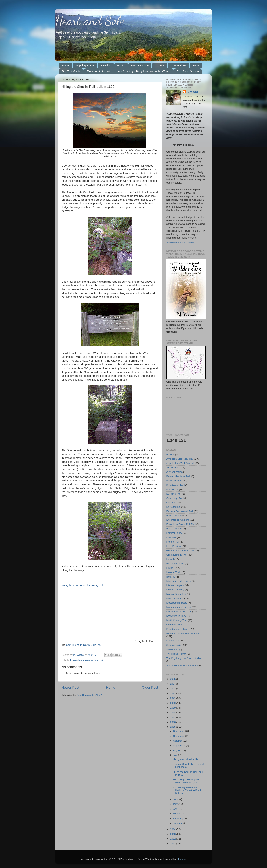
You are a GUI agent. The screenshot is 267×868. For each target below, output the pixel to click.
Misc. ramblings (175, 598)
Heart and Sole (90, 21)
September (180, 745)
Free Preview (174, 546)
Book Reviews (174, 481)
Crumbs (160, 65)
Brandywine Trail (176, 485)
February (178, 818)
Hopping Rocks (85, 65)
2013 (173, 834)
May (176, 804)
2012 (173, 839)
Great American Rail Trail (180, 550)
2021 (173, 698)
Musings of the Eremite (179, 611)
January (178, 823)
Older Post (150, 687)
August (177, 750)
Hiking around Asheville (185, 759)
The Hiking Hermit (176, 654)
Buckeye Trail (174, 494)
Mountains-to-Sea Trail (91, 660)
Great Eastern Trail (177, 555)
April (176, 809)
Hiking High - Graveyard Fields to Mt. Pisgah (186, 781)
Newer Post (70, 687)
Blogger (181, 859)
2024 (173, 684)
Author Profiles (175, 472)
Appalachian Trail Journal (180, 463)
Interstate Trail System (179, 581)
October (178, 741)
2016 (173, 722)
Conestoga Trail (175, 498)
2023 (173, 689)
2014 (173, 829)
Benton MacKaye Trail (178, 476)
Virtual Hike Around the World (183, 665)
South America (174, 645)
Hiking (74, 660)
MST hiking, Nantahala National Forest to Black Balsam (187, 790)
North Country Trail (177, 620)
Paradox (106, 65)
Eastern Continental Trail (180, 511)
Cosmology (173, 503)
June (176, 799)
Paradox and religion (178, 629)
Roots (196, 65)
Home (66, 65)
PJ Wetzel (192, 92)
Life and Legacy (175, 585)
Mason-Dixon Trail (176, 594)
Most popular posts (177, 603)
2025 (173, 679)
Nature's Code (140, 65)
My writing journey (176, 616)
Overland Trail (174, 625)
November (179, 736)
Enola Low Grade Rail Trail (181, 524)
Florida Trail (173, 542)
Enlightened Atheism (178, 520)
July (176, 755)
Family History (174, 533)
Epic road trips (174, 529)
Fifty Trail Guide (71, 71)
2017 (173, 717)
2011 (173, 844)
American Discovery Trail (180, 459)
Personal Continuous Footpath (183, 633)
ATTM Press (173, 468)
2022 (173, 693)
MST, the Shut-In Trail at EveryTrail (83, 586)
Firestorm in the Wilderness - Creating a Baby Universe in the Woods (129, 71)
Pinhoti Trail (173, 641)
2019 (173, 708)
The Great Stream (188, 71)
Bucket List (172, 489)
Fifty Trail (171, 537)
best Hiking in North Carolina (83, 645)
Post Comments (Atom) (89, 695)
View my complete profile (180, 242)
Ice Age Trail (173, 572)
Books (121, 65)
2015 (173, 727)
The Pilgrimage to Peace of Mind (184, 658)
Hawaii (170, 559)
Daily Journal (174, 507)
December (179, 731)
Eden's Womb (174, 515)
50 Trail (170, 454)
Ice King (171, 577)
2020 (173, 703)
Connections (178, 65)
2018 (173, 712)
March (177, 814)
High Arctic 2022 (175, 564)
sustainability (173, 649)
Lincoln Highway (175, 590)
